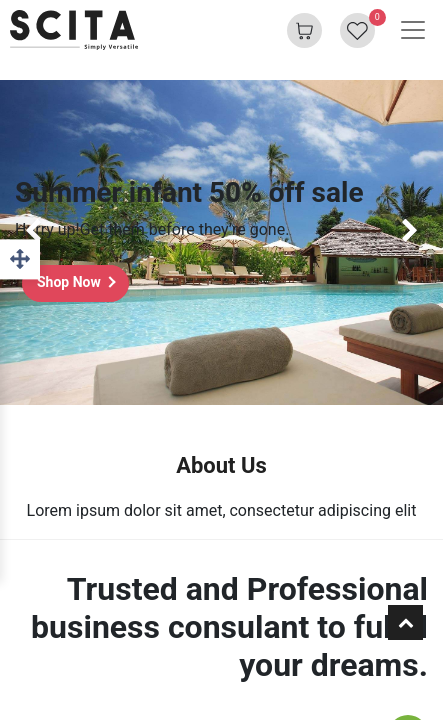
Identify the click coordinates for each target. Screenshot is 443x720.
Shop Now (69, 282)
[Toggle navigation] (413, 30)
